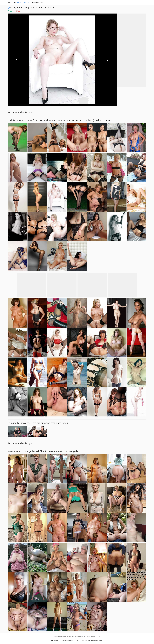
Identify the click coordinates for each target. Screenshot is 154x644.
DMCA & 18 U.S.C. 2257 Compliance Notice (89, 641)
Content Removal (67, 641)
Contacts (55, 641)
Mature (19, 2)
